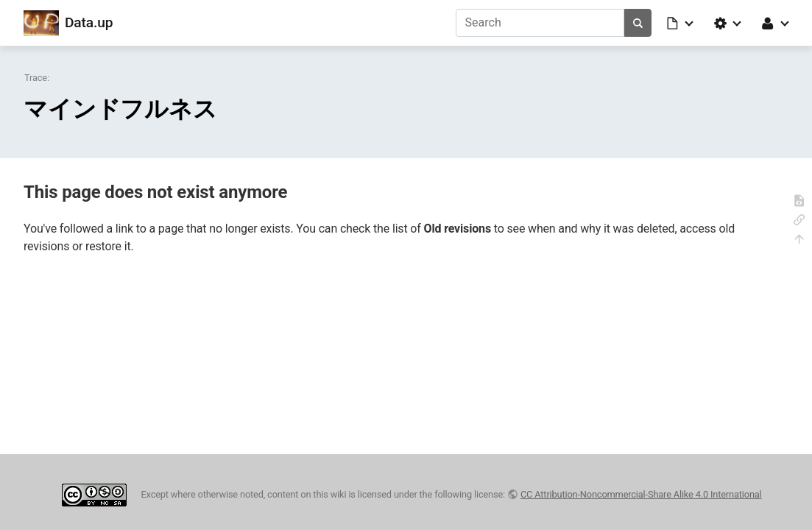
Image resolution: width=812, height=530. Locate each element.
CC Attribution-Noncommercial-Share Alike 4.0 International (641, 494)
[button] (681, 23)
